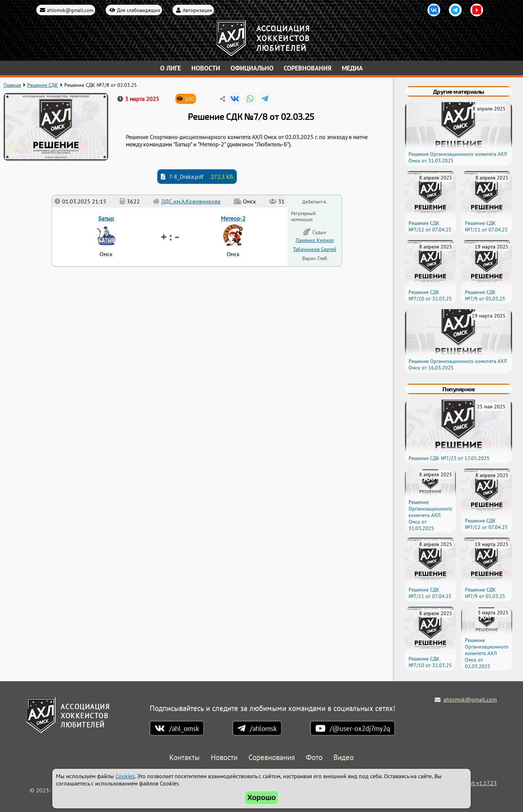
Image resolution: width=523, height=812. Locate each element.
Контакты (185, 758)
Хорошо (262, 797)
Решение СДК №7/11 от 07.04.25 (486, 226)
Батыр (106, 218)
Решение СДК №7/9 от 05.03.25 (485, 295)
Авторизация (197, 10)
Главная (12, 85)
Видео (344, 758)
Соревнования (307, 68)
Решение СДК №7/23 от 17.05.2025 (449, 458)
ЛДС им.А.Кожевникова (191, 201)
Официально (252, 68)
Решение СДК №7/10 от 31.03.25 (430, 295)
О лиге (171, 68)
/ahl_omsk (184, 728)
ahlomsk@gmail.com (70, 10)
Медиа (352, 68)
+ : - (170, 236)
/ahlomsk (263, 728)
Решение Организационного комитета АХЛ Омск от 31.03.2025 (430, 515)
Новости (206, 68)
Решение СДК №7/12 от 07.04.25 (430, 226)
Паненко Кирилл (315, 240)
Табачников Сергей (315, 249)
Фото (314, 758)
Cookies (125, 776)
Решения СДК (43, 85)
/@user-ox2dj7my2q (360, 728)
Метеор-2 (233, 218)
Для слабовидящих (139, 10)
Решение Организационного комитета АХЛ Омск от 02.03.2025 (487, 653)
